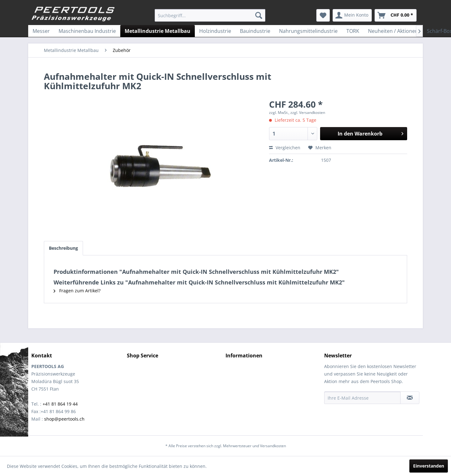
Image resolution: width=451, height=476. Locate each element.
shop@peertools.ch (64, 419)
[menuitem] (210, 15)
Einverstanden (429, 466)
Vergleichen (285, 148)
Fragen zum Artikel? (77, 291)
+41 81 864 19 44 (60, 404)
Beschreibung (63, 248)
